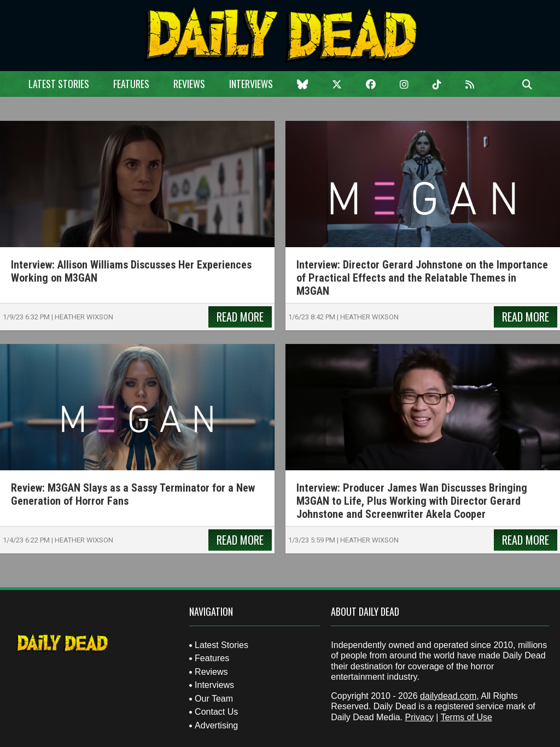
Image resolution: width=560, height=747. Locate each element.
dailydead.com (448, 696)
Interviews (251, 84)
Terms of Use (466, 717)
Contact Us (216, 712)
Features (131, 84)
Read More (240, 317)
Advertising (216, 725)
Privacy (419, 717)
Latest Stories (59, 84)
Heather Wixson (84, 317)
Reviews (189, 84)
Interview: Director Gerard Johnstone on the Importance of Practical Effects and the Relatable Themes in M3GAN (422, 278)
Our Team (214, 699)
